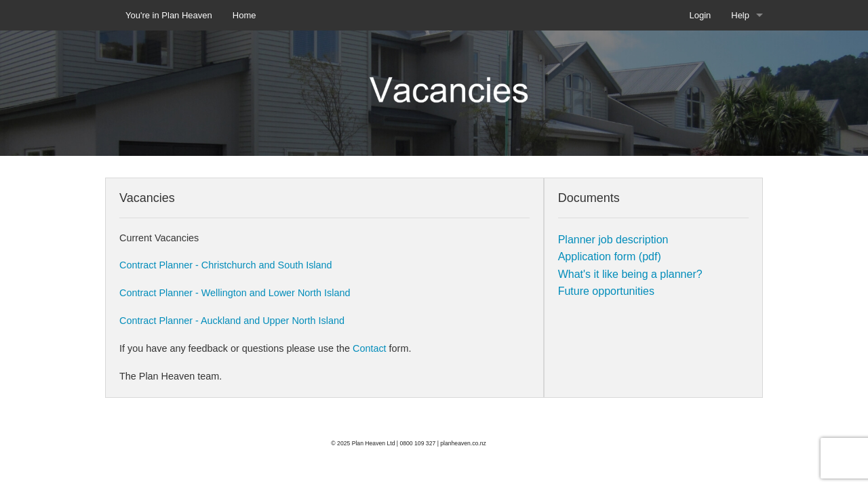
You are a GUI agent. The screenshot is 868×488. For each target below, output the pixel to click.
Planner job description (613, 240)
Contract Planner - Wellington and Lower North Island (235, 293)
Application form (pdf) (610, 257)
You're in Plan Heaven (169, 15)
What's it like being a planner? (630, 274)
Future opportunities (606, 291)
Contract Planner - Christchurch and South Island (226, 265)
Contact (371, 348)
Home (244, 15)
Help (740, 15)
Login (700, 15)
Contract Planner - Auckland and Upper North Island (232, 321)
